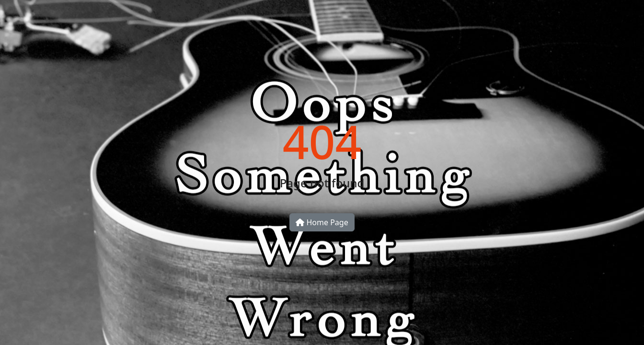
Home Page (322, 222)
